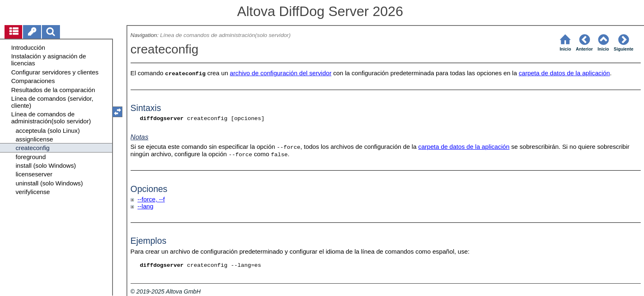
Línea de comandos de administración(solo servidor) (225, 35)
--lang (146, 206)
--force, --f (151, 199)
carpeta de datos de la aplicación (564, 73)
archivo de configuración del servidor (281, 73)
